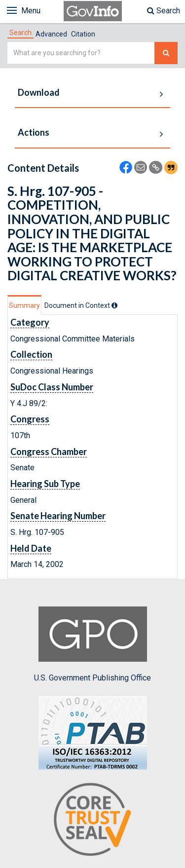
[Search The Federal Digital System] (166, 53)
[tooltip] (114, 305)
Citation (83, 34)
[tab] (20, 33)
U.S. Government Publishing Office (92, 644)
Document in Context (81, 305)
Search (164, 11)
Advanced (51, 34)
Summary (24, 305)
